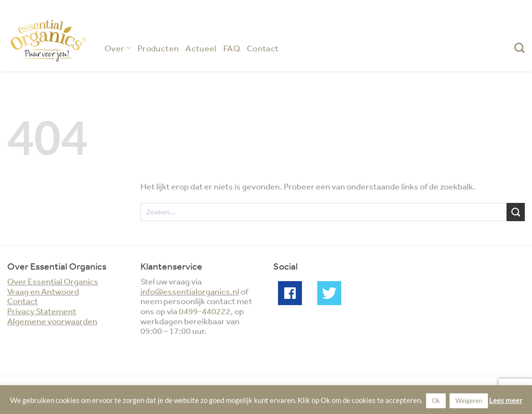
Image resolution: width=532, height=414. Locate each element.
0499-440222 (205, 311)
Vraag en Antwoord (43, 291)
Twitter (329, 293)
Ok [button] (436, 401)
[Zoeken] (520, 48)
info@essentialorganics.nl (190, 291)
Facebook (290, 293)
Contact (263, 48)
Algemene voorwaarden (52, 321)
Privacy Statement (42, 311)
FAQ (232, 48)
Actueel (201, 48)
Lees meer (506, 400)
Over (118, 48)
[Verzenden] (516, 212)
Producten (158, 48)
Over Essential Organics (53, 281)
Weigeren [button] (469, 401)
